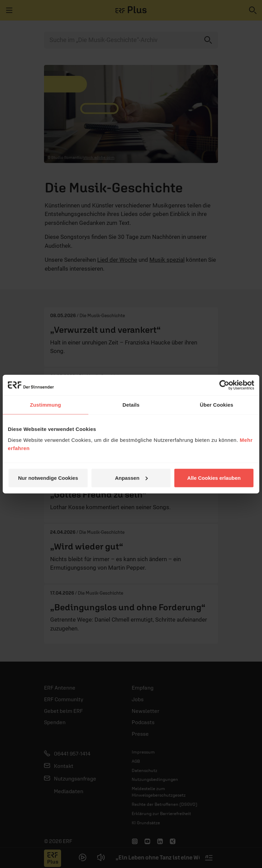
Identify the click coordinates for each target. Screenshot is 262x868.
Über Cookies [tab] (217, 405)
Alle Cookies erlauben (214, 478)
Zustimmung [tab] (46, 405)
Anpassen (131, 478)
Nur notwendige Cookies (48, 478)
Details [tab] (131, 405)
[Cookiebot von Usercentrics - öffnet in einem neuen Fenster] (224, 385)
